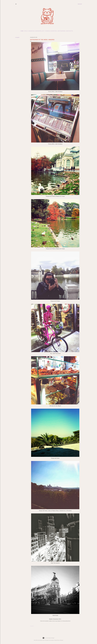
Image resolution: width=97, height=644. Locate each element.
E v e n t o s (53, 31)
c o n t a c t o (69, 31)
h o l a (25, 31)
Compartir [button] (17, 37)
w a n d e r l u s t (39, 31)
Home (21, 31)
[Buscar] (80, 4)
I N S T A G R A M (61, 31)
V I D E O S (47, 31)
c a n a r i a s (31, 31)
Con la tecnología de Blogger (48, 638)
